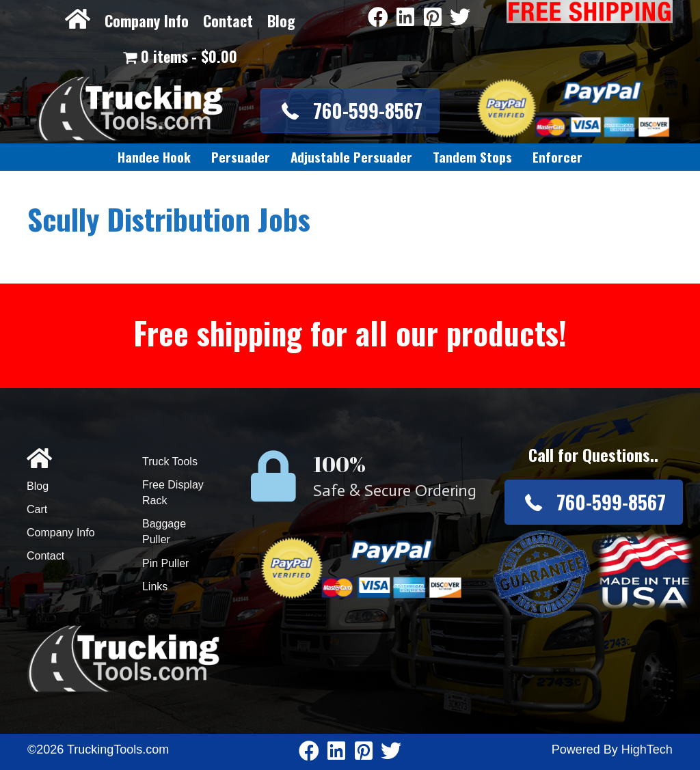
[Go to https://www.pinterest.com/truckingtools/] (433, 18)
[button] (350, 110)
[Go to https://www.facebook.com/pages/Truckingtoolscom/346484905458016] (378, 18)
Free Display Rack (173, 493)
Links (155, 587)
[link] (154, 157)
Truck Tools (170, 462)
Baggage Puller (164, 532)
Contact (228, 20)
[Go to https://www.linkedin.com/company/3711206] (405, 18)
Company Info (147, 20)
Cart (37, 509)
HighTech (647, 750)
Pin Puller (165, 563)
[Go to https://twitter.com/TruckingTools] (460, 18)
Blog (281, 20)
